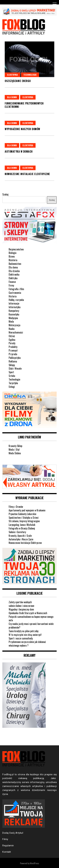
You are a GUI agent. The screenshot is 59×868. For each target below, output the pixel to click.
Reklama (13, 361)
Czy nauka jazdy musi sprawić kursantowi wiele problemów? (31, 626)
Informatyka (15, 307)
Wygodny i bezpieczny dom (21, 609)
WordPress (34, 863)
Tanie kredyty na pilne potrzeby (24, 631)
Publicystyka (15, 358)
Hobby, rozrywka (16, 300)
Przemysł (13, 350)
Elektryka (12, 75)
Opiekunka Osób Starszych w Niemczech (28, 613)
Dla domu (12, 97)
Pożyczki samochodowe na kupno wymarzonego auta (31, 618)
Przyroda (13, 354)
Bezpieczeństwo (16, 249)
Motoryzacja (14, 325)
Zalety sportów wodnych (20, 602)
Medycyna (13, 318)
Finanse (12, 282)
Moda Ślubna (15, 453)
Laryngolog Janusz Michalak (22, 525)
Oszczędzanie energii (18, 81)
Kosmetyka (14, 314)
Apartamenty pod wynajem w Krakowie (27, 510)
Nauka (12, 329)
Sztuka (12, 376)
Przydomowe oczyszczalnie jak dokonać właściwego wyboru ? (27, 644)
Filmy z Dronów (16, 507)
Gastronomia (15, 293)
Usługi (12, 387)
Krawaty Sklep (15, 446)
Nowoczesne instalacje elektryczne (27, 174)
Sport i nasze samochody (21, 638)
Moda (11, 321)
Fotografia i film (16, 289)
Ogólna (12, 340)
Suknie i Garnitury (17, 532)
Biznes (12, 256)
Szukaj (5, 194)
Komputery (14, 311)
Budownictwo (15, 264)
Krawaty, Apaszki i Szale (20, 536)
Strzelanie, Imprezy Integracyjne (24, 521)
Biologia (13, 253)
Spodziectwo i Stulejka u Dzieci (24, 518)
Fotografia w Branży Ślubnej (22, 528)
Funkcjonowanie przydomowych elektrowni (24, 105)
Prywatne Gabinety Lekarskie (22, 514)
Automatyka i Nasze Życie (21, 539)
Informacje (14, 303)
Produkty (13, 347)
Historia (13, 296)
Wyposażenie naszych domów (22, 129)
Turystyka (13, 383)
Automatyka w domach (19, 151)
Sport (11, 372)
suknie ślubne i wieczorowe (21, 606)
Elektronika (14, 274)
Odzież (12, 336)
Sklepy (12, 365)
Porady (12, 343)
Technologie (30, 75)
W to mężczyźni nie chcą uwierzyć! (25, 635)
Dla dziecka (14, 271)
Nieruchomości (16, 332)
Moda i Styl (14, 450)
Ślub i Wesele (15, 368)
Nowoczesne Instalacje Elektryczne (25, 543)
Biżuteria (13, 260)
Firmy (11, 285)
